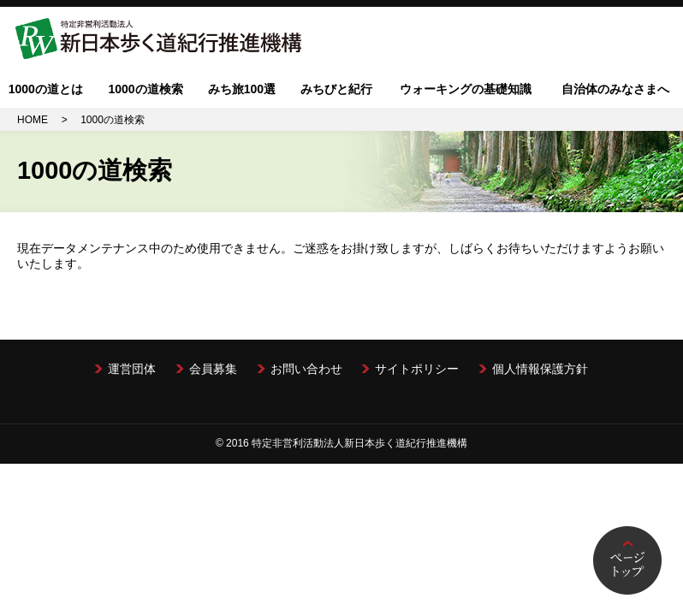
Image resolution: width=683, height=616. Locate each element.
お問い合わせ (306, 369)
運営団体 (132, 369)
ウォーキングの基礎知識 (466, 89)
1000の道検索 (145, 89)
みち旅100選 (242, 89)
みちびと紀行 (336, 89)
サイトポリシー (417, 369)
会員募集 (213, 369)
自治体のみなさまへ (615, 89)
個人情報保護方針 (540, 369)
